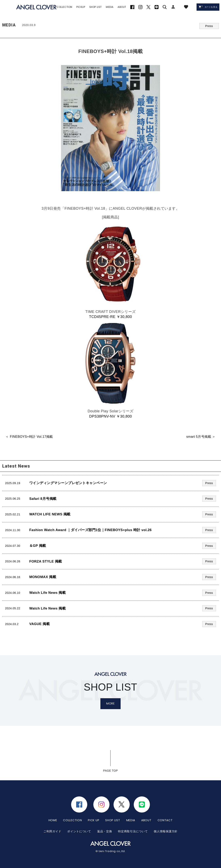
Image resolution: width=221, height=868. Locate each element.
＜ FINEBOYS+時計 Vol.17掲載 (29, 437)
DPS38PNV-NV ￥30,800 (110, 416)
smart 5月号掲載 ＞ (201, 437)
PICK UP (94, 820)
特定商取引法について (133, 831)
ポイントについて (79, 831)
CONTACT (165, 820)
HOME (53, 820)
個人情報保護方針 (166, 831)
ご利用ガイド (52, 831)
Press (209, 26)
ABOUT (146, 820)
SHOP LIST (113, 820)
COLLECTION (72, 820)
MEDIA (131, 820)
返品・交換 (105, 831)
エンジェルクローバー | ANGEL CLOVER (36, 7)
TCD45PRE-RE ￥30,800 (111, 317)
